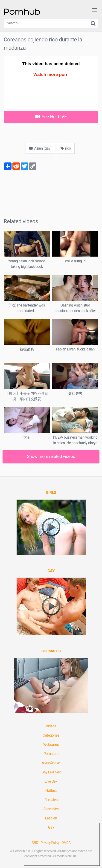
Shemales (51, 809)
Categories (51, 735)
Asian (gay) (40, 148)
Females (51, 800)
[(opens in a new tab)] (51, 492)
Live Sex (51, 781)
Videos (51, 726)
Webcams (51, 745)
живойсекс (51, 763)
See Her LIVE (51, 117)
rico (66, 148)
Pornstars (51, 754)
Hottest (51, 791)
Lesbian (51, 818)
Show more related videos (51, 456)
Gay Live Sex (51, 772)
